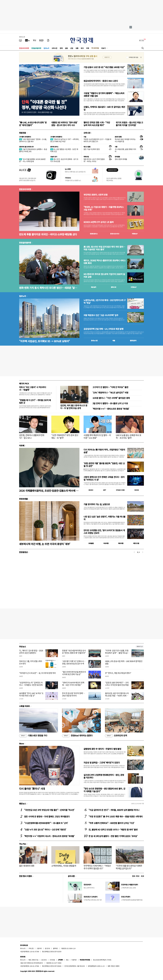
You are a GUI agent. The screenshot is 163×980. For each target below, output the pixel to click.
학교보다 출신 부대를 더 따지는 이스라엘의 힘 (125, 140)
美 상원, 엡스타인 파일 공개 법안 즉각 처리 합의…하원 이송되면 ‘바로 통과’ (104, 248)
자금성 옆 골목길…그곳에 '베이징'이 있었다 (102, 763)
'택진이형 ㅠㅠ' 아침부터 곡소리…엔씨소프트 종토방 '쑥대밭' (49, 836)
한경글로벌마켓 (36, 48)
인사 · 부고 (136, 876)
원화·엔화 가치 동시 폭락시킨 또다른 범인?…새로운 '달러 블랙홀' (48, 288)
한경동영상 (23, 552)
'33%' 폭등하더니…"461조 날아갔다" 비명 (110, 393)
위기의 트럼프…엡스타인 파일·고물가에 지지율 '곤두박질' (129, 124)
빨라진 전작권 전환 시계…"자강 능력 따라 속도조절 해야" (97, 124)
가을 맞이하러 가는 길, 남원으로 (97, 504)
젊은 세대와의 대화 (27, 866)
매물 (114, 341)
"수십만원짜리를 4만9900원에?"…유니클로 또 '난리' (46, 823)
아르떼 (22, 446)
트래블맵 (91, 543)
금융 (66, 48)
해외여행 (121, 543)
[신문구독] (48, 40)
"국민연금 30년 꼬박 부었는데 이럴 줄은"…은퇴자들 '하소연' (49, 810)
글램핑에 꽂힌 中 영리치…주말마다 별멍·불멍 (102, 749)
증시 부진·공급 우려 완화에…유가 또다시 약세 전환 (64, 160)
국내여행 (106, 543)
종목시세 (114, 287)
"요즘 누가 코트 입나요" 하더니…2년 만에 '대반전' (45, 830)
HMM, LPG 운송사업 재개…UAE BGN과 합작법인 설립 (124, 662)
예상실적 (94, 287)
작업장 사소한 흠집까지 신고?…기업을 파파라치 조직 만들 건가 (97, 140)
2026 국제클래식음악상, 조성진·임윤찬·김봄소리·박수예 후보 (49, 491)
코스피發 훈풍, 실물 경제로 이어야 (125, 150)
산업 (72, 48)
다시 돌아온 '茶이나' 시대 (32, 789)
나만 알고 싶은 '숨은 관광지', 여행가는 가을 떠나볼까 (104, 518)
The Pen (23, 844)
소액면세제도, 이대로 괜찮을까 (64, 866)
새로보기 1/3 (140, 646)
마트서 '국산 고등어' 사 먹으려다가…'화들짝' (33, 389)
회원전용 (23, 133)
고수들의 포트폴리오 (25, 137)
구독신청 (31, 948)
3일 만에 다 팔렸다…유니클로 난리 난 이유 (110, 403)
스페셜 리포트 (24, 706)
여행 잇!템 (136, 543)
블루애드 (56, 948)
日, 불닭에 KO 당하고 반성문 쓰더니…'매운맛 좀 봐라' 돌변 (113, 830)
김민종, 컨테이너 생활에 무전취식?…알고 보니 (32, 437)
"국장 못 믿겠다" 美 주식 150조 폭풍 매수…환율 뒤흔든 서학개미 (116, 816)
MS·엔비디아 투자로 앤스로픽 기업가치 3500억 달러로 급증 (104, 275)
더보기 (103, 48)
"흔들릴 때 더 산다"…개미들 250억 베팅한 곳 (35, 401)
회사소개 (23, 948)
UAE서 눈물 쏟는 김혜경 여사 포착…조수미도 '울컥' (128, 437)
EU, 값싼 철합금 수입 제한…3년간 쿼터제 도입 (64, 150)
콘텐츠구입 (35, 960)
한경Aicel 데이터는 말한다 (77, 736)
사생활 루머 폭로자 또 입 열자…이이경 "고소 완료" (97, 437)
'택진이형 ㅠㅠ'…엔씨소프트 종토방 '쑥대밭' (111, 409)
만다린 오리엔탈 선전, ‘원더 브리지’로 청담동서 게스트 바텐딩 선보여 (104, 532)
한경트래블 (23, 499)
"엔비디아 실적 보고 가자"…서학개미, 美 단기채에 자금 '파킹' (65, 140)
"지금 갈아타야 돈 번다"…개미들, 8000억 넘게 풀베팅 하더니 (114, 810)
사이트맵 (52, 960)
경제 (61, 48)
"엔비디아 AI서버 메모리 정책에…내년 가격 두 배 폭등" (73, 684)
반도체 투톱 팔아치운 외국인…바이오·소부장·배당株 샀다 (48, 234)
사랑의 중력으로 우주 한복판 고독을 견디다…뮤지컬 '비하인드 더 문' (104, 478)
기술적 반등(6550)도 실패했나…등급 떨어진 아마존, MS (33, 150)
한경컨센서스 (94, 234)
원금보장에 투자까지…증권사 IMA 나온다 (101, 81)
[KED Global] (41, 40)
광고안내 (47, 948)
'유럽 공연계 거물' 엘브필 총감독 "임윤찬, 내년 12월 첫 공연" (104, 465)
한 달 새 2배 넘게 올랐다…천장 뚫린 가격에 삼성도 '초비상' (113, 836)
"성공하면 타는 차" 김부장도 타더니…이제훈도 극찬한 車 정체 (31, 684)
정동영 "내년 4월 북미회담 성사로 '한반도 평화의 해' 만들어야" (74, 652)
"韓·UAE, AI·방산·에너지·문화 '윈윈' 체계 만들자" (33, 124)
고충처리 (39, 948)
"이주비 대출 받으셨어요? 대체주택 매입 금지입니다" (129, 867)
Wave (21, 744)
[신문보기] (20, 40)
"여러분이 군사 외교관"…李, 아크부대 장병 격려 (37, 673)
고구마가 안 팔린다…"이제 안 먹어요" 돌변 (110, 387)
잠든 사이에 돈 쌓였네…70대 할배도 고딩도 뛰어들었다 (47, 816)
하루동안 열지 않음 (133, 57)
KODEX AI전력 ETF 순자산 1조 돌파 (99, 222)
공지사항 (71, 876)
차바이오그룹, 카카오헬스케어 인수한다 (31, 662)
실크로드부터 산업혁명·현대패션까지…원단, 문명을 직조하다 (104, 776)
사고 (142, 876)
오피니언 (54, 48)
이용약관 (74, 960)
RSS (67, 960)
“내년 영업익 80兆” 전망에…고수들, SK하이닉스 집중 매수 (33, 140)
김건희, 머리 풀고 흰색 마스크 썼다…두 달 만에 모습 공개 (74, 407)
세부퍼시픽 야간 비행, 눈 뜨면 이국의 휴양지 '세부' (45, 544)
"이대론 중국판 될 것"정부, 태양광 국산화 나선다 (44, 105)
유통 (77, 48)
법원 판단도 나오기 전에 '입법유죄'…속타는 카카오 (94, 160)
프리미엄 (96, 48)
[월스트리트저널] (35, 40)
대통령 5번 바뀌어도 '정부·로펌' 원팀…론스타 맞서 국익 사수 (64, 124)
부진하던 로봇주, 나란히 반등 (96, 195)
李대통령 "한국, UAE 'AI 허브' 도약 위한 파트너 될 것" (31, 694)
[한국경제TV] (27, 40)
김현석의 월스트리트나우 (26, 147)
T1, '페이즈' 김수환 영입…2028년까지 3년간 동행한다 (31, 652)
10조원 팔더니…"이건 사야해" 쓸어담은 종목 (111, 398)
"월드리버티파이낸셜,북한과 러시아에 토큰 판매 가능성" (74, 673)
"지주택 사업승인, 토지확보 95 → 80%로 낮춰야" (44, 341)
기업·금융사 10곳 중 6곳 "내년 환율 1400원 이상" (104, 67)
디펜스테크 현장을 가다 (33, 736)
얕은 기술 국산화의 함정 (92, 149)
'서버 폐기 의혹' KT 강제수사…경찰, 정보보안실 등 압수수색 (74, 662)
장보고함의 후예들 (121, 159)
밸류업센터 (133, 341)
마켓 (135, 234)
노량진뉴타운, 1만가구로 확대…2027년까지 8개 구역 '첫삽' (105, 302)
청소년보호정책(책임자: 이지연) (102, 960)
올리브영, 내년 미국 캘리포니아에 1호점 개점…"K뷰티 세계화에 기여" (117, 696)
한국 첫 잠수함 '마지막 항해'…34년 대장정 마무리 (73, 694)
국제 (87, 48)
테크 (82, 48)
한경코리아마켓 (24, 48)
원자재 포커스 (54, 147)
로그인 (142, 40)
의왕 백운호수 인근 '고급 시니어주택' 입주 (101, 315)
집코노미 (46, 48)
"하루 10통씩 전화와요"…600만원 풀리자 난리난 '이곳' (111, 823)
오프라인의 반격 (116, 736)
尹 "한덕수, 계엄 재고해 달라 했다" (118, 673)
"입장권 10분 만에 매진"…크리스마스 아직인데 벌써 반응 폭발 (117, 684)
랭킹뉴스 (23, 804)
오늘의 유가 (54, 157)
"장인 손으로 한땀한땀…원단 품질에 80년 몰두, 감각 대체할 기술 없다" (104, 790)
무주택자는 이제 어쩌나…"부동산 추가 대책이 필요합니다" (97, 867)
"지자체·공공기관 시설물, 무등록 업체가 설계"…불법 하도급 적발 (117, 653)
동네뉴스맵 (94, 341)
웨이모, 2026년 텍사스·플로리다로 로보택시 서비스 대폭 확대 (105, 262)
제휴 (30, 960)
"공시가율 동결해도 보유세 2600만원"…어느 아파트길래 (32, 160)
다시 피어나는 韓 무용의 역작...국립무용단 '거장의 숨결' (104, 451)
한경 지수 (115, 234)
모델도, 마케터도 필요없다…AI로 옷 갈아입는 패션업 (104, 108)
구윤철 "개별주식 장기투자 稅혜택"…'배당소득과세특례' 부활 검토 (104, 95)
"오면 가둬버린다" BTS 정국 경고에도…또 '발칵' (65, 437)
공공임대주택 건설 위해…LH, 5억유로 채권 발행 (103, 329)
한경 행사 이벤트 (26, 876)
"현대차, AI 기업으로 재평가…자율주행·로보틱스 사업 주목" (104, 208)
